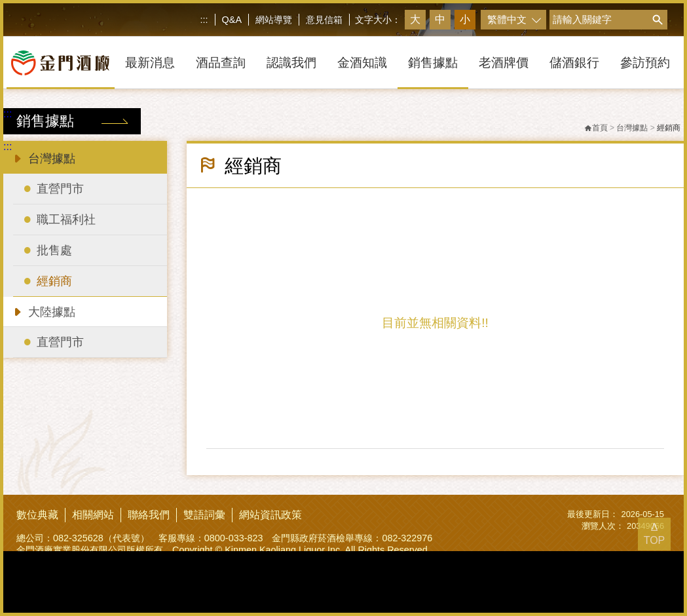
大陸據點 (43, 311)
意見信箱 (324, 20)
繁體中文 (507, 19)
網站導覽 (274, 20)
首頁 (596, 128)
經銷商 (669, 128)
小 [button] (465, 19)
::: (204, 20)
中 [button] (440, 19)
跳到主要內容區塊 (3, 3)
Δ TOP (655, 534)
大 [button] (415, 19)
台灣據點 (43, 158)
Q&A (232, 20)
